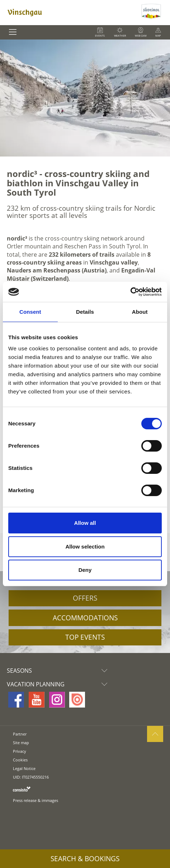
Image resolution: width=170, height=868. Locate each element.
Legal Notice (24, 768)
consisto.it (22, 789)
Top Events (85, 637)
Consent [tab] (30, 312)
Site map (21, 743)
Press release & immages (36, 800)
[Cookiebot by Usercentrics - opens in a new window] (130, 292)
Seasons (59, 671)
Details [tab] (85, 312)
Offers (85, 598)
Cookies (20, 760)
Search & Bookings (85, 859)
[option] (85, 98)
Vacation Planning (59, 684)
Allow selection (85, 547)
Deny (85, 570)
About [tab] (140, 312)
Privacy (20, 751)
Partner (20, 734)
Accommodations (85, 618)
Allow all (85, 523)
